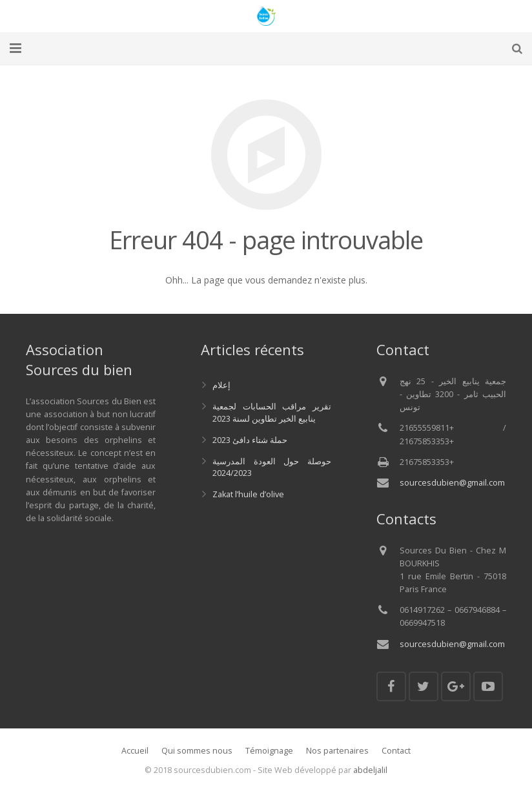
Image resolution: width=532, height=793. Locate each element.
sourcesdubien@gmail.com (452, 483)
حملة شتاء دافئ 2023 (250, 440)
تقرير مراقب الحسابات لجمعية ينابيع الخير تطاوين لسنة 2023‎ (271, 413)
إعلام (221, 385)
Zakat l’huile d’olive (248, 494)
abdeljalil (370, 770)
